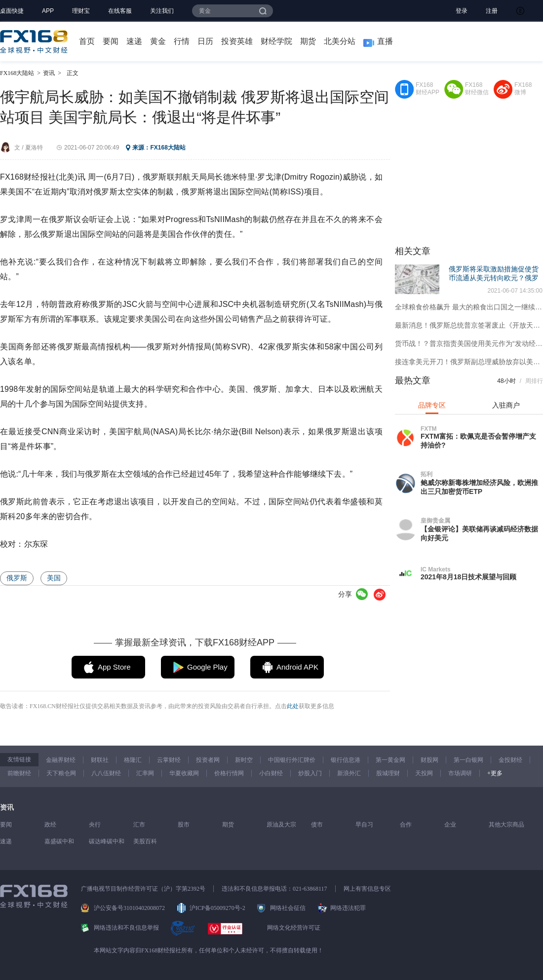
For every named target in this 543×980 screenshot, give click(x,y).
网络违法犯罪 (348, 908)
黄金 (158, 41)
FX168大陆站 (17, 73)
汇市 (139, 825)
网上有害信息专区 (367, 889)
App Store (114, 667)
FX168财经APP (427, 89)
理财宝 (81, 11)
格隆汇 (133, 760)
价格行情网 (229, 773)
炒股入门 (310, 773)
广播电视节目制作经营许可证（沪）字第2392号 (143, 889)
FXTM (429, 429)
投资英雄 (237, 41)
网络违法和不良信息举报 (126, 928)
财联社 (100, 760)
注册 (492, 11)
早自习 (364, 825)
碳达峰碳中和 (107, 841)
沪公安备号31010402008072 (129, 908)
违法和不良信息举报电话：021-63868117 (274, 889)
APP (48, 11)
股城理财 (388, 773)
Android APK (297, 667)
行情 (182, 41)
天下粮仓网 (61, 773)
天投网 (424, 773)
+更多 (495, 773)
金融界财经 (61, 760)
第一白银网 (468, 760)
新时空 (244, 760)
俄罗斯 (17, 578)
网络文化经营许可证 (294, 928)
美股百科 (145, 841)
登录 (462, 11)
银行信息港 (346, 760)
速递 (134, 41)
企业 (450, 825)
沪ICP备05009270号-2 (217, 908)
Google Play (207, 667)
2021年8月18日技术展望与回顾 (469, 577)
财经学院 (276, 41)
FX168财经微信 (477, 89)
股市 (184, 825)
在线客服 (120, 11)
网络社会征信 (288, 908)
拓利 (427, 474)
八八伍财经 (106, 773)
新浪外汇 (349, 773)
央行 (95, 825)
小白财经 (271, 773)
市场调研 (460, 773)
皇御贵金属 (435, 521)
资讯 (49, 73)
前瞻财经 (19, 773)
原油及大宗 (281, 825)
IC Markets (436, 569)
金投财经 (510, 760)
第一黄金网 (390, 760)
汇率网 (145, 773)
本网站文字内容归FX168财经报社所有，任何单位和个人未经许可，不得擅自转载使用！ (209, 950)
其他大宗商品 (506, 825)
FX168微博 (523, 89)
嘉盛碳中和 (59, 841)
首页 (87, 41)
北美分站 (340, 41)
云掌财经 (169, 760)
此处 (293, 706)
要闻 (111, 41)
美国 (54, 578)
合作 (406, 825)
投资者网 (208, 760)
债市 (317, 825)
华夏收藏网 (184, 773)
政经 (50, 825)
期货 (308, 41)
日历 (205, 41)
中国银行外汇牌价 (292, 760)
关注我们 (162, 11)
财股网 (429, 760)
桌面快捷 (12, 11)
